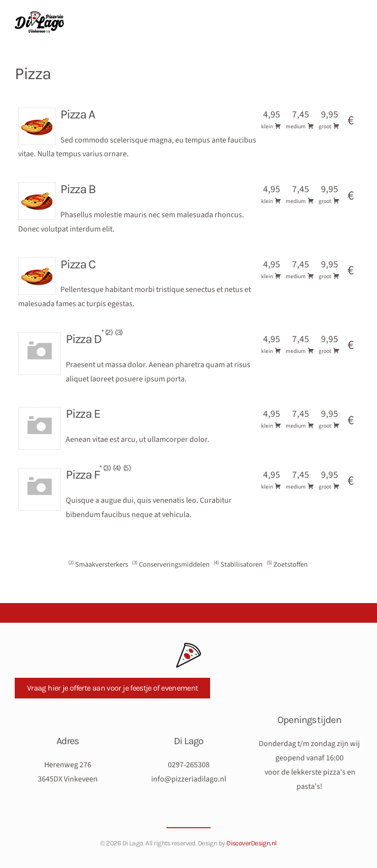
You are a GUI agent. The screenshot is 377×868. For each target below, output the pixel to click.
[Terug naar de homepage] (41, 22)
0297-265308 (189, 763)
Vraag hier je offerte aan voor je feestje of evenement (112, 686)
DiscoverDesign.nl (251, 842)
